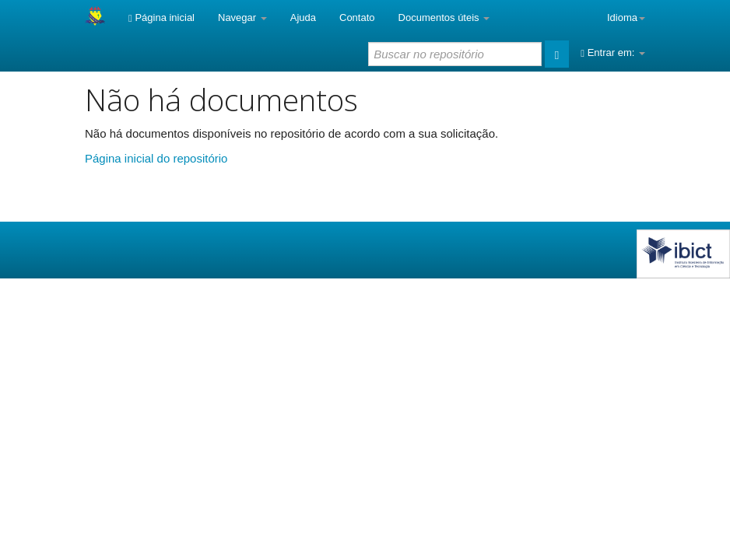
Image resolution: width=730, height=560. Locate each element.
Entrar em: (613, 52)
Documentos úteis (444, 17)
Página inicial (161, 17)
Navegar (242, 17)
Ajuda (303, 17)
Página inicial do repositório (156, 158)
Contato (357, 17)
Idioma (626, 17)
